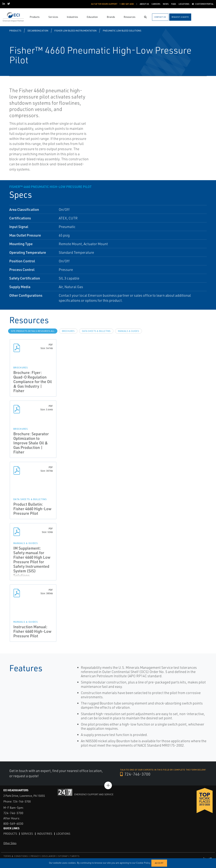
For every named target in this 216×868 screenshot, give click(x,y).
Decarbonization (38, 31)
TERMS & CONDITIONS (16, 856)
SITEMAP (63, 856)
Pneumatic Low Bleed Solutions (122, 31)
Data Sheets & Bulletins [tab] (96, 331)
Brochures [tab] (68, 331)
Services (27, 834)
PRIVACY (35, 856)
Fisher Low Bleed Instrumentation (75, 31)
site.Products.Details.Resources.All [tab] (33, 331)
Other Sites (10, 843)
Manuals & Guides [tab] (129, 331)
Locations (63, 834)
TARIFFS (75, 856)
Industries (45, 834)
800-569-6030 (13, 824)
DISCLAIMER (49, 856)
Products (15, 31)
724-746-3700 (135, 774)
